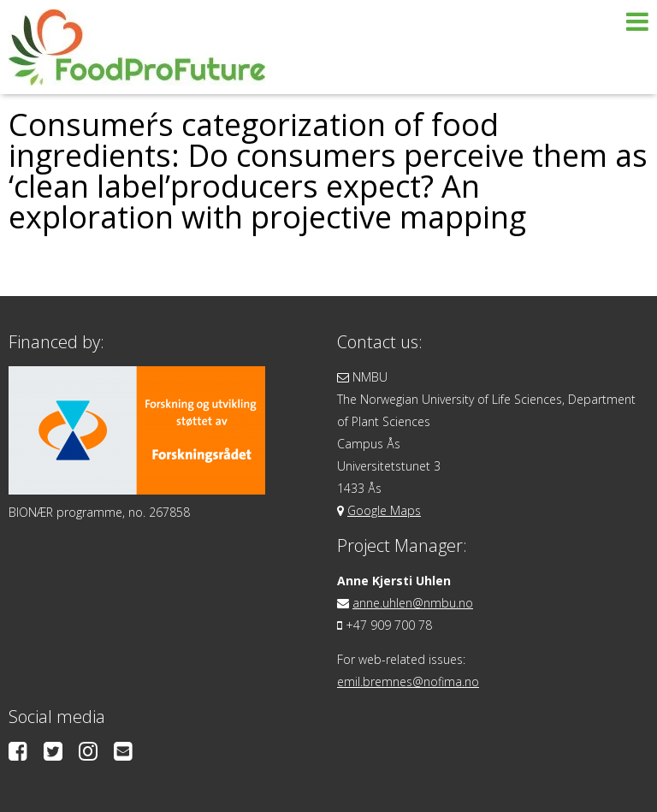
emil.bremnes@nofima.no (408, 682)
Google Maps (384, 510)
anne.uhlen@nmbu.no (413, 603)
